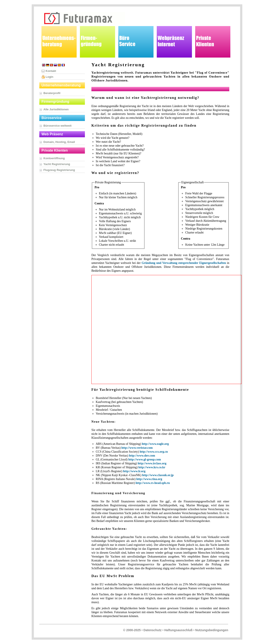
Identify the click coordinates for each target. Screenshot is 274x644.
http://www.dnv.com (142, 456)
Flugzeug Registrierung (59, 170)
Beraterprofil (52, 93)
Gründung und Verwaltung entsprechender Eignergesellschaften (184, 263)
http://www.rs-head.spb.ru (153, 483)
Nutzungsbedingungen (212, 630)
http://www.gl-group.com (145, 459)
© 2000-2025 (132, 630)
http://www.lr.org (134, 471)
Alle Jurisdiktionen (56, 109)
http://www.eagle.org (155, 444)
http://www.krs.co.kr (152, 467)
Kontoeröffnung (54, 158)
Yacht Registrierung (57, 164)
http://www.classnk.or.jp (158, 475)
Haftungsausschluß (178, 630)
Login (49, 77)
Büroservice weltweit (57, 126)
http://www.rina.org (149, 479)
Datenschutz (153, 630)
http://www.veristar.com (137, 448)
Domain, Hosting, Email (59, 142)
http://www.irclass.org (152, 463)
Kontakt (51, 71)
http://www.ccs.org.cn (154, 452)
